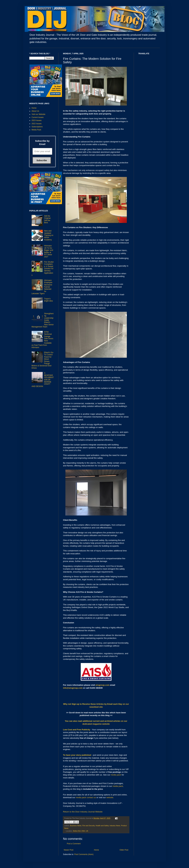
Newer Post (69, 850)
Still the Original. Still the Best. (48, 219)
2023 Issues (37, 120)
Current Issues (38, 117)
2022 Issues (37, 124)
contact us (91, 797)
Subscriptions (37, 127)
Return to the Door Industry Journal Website (83, 812)
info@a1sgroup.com (73, 688)
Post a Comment (74, 844)
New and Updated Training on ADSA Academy (49, 235)
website (110, 797)
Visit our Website (39, 114)
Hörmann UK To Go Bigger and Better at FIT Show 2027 (49, 251)
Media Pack (36, 130)
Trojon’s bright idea (48, 300)
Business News (76, 826)
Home (96, 850)
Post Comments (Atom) (84, 854)
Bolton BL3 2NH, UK (81, 831)
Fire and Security (89, 826)
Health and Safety (102, 826)
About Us (35, 111)
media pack (116, 775)
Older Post (124, 850)
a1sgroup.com (102, 685)
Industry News (115, 826)
